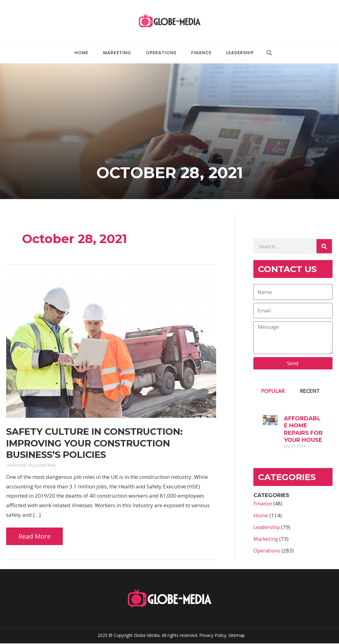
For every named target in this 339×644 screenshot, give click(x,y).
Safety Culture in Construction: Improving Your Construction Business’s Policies (95, 443)
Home (81, 53)
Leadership (240, 53)
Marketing (117, 53)
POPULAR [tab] (273, 392)
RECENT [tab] (310, 392)
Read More (39, 533)
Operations (161, 53)
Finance (201, 53)
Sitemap (237, 636)
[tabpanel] (293, 432)
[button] (269, 53)
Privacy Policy (213, 636)
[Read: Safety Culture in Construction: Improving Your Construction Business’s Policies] (111, 347)
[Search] (324, 246)
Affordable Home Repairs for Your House (303, 430)
